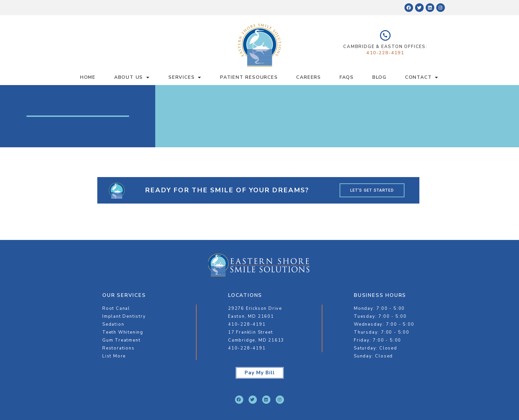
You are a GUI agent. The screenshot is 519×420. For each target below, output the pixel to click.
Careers (309, 77)
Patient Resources (249, 77)
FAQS (347, 77)
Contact (422, 77)
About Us (132, 77)
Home (88, 77)
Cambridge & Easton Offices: (385, 47)
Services (185, 77)
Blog (379, 77)
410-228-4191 (385, 53)
